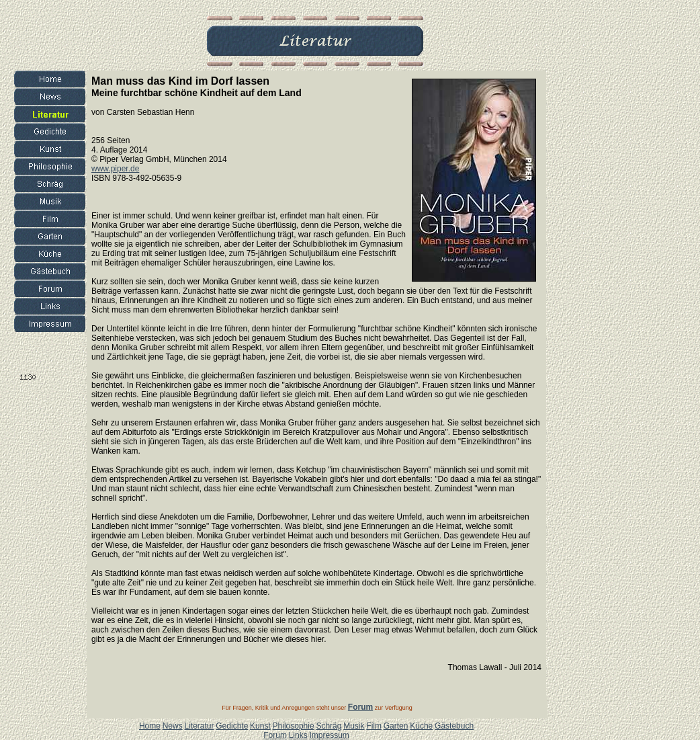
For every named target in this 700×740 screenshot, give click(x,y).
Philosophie (294, 726)
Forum (275, 735)
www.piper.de (115, 169)
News (173, 726)
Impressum (329, 735)
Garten (396, 726)
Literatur (199, 726)
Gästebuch (454, 726)
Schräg (329, 726)
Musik (354, 726)
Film (374, 726)
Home (150, 726)
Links (298, 735)
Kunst (260, 726)
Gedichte (232, 726)
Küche (421, 726)
